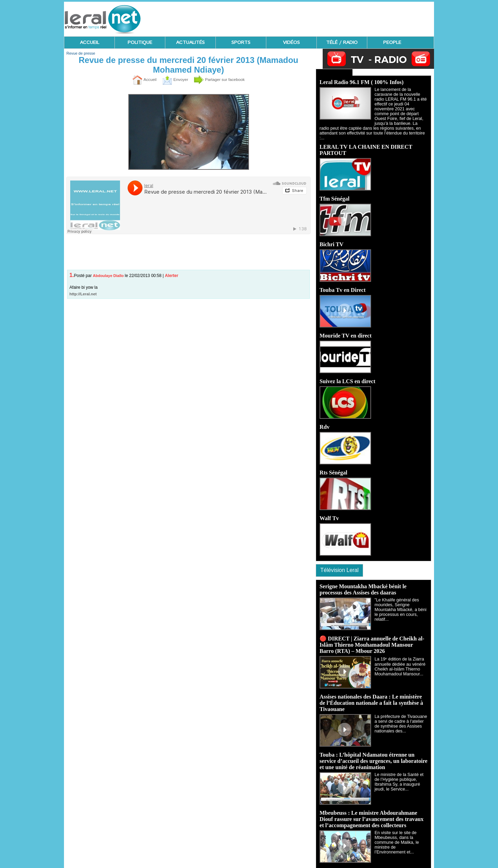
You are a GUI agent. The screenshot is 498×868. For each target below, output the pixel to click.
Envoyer (172, 80)
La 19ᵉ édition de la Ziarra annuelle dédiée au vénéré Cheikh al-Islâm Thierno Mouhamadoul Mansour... (399, 662)
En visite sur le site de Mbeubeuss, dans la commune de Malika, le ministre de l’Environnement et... (400, 838)
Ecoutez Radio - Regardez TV (332, 72)
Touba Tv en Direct (342, 284)
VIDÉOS (291, 43)
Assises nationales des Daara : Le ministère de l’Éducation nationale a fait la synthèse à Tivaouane (371, 698)
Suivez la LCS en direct (347, 376)
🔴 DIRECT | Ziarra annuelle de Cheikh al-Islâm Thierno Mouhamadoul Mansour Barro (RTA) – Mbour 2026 (371, 640)
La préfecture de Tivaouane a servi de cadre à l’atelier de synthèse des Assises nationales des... (400, 719)
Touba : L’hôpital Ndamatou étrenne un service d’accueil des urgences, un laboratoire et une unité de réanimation (373, 756)
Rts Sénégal (333, 467)
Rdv (324, 421)
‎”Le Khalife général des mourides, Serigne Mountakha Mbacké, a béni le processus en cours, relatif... (399, 605)
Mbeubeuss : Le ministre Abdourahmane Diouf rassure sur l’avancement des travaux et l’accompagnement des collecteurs (371, 814)
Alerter (172, 276)
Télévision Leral (341, 565)
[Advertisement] (308, 17)
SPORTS (241, 43)
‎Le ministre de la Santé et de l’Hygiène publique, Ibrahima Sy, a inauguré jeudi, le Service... (401, 777)
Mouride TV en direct (345, 330)
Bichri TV (331, 239)
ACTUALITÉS (190, 43)
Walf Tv (329, 513)
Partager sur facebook (222, 80)
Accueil (139, 80)
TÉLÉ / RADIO (342, 43)
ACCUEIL (90, 43)
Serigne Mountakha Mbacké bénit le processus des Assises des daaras (363, 585)
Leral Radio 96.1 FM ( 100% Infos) (361, 81)
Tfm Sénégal (334, 193)
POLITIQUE (140, 43)
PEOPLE (392, 43)
